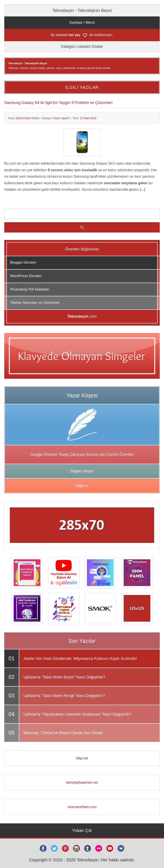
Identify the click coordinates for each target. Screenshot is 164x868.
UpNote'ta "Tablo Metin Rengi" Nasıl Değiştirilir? (64, 696)
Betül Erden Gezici (28, 118)
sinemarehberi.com (82, 807)
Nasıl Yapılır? (62, 118)
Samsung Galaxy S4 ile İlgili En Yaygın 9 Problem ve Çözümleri (58, 103)
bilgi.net (82, 758)
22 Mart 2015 (88, 118)
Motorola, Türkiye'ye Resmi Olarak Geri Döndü (63, 733)
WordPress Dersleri (26, 276)
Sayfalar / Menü (82, 23)
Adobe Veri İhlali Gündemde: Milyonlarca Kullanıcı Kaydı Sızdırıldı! (80, 659)
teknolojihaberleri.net (82, 783)
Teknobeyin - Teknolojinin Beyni (82, 10)
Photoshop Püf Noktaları (30, 289)
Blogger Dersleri (23, 262)
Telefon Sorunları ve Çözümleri (35, 303)
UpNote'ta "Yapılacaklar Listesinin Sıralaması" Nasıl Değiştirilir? (78, 714)
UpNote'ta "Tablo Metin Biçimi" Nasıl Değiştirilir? (64, 677)
